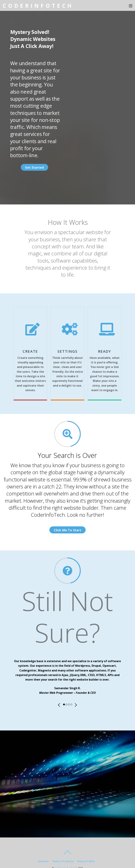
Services (43, 850)
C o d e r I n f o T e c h (66, 857)
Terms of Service (63, 850)
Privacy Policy (86, 850)
